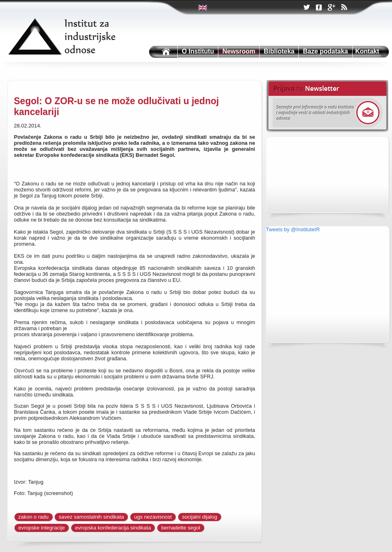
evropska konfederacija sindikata (113, 528)
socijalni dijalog (200, 517)
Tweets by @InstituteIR (293, 229)
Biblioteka (279, 51)
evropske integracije (42, 528)
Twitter (203, 8)
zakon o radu (34, 517)
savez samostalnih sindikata (91, 517)
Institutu (162, 52)
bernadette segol (181, 528)
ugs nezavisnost (153, 517)
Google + (331, 8)
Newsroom (239, 51)
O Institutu (198, 51)
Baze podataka (325, 51)
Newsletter (327, 106)
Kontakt (367, 51)
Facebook (319, 8)
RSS (344, 8)
